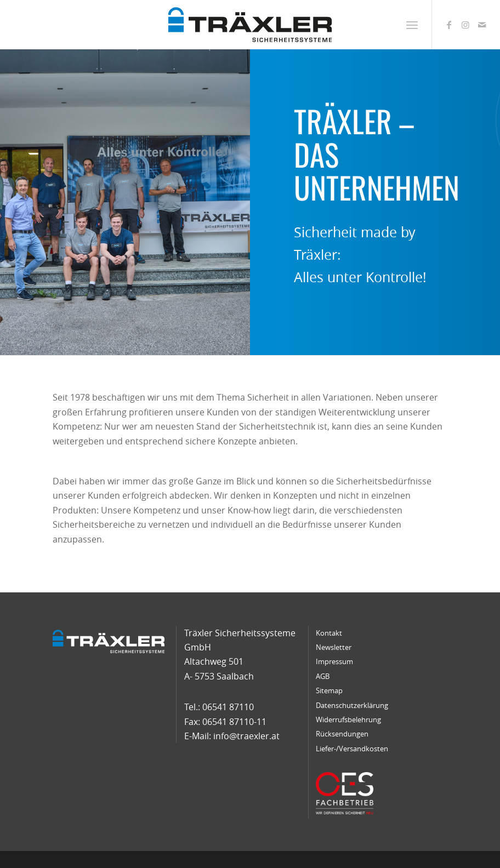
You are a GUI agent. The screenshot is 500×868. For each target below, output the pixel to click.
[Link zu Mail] (482, 25)
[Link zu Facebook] (449, 25)
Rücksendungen (342, 734)
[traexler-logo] (250, 25)
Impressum (334, 661)
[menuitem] (412, 25)
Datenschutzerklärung (352, 705)
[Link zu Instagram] (465, 25)
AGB (323, 676)
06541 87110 (228, 707)
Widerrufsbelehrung (348, 719)
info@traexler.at (246, 736)
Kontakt (329, 633)
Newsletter (334, 647)
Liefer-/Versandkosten (352, 749)
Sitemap (329, 690)
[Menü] (412, 25)
